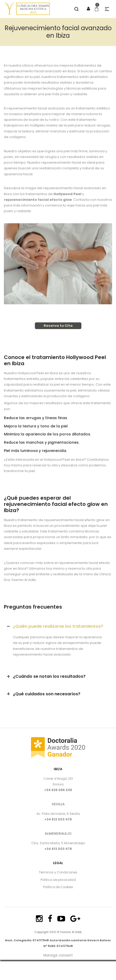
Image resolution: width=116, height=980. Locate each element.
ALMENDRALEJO (58, 834)
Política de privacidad (58, 880)
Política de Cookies (58, 887)
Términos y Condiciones (58, 872)
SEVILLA (58, 804)
